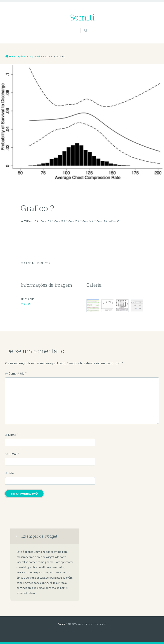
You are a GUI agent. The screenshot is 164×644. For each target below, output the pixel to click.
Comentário (18, 373)
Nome (13, 435)
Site (11, 473)
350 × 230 (73, 221)
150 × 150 (45, 221)
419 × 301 (115, 221)
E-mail (14, 454)
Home (12, 56)
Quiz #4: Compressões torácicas (36, 56)
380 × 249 (87, 221)
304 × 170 (101, 221)
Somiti (61, 624)
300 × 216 (59, 221)
